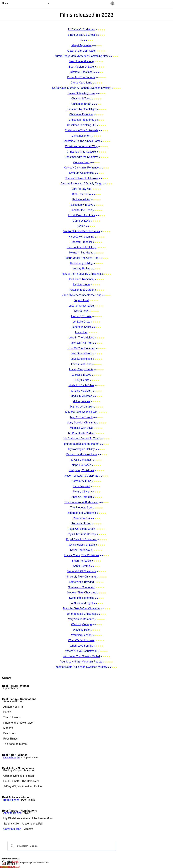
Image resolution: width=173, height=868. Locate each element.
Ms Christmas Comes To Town (81, 438)
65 (81, 40)
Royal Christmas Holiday (81, 534)
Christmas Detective (81, 114)
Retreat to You (81, 518)
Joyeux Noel (81, 300)
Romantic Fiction (81, 523)
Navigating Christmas (81, 470)
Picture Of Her (81, 492)
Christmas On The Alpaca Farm (81, 141)
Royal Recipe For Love (81, 545)
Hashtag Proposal (81, 242)
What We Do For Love (81, 640)
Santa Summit (81, 566)
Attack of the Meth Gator (81, 51)
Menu (5, 3)
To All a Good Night (81, 603)
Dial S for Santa (81, 194)
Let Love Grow (81, 322)
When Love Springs (81, 646)
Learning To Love (81, 316)
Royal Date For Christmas (81, 539)
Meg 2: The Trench (81, 417)
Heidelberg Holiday (81, 263)
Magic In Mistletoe (81, 396)
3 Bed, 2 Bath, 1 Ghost (81, 35)
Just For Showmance (81, 306)
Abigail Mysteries (81, 45)
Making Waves (81, 401)
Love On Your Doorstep (81, 348)
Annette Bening (12, 813)
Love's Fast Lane (81, 364)
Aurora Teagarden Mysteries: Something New (82, 56)
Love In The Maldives (81, 338)
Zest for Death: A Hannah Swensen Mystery (81, 667)
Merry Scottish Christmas (81, 423)
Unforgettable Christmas (82, 614)
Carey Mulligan (12, 829)
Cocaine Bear (81, 162)
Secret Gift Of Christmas (81, 571)
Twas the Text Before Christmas (81, 608)
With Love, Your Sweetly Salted (81, 656)
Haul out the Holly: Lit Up (81, 247)
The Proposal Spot (81, 508)
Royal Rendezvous (81, 550)
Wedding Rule (81, 630)
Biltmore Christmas (81, 72)
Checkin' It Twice (81, 99)
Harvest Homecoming (81, 237)
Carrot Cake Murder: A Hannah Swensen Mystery (81, 88)
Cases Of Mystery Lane (81, 93)
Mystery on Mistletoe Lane (81, 454)
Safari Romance (81, 561)
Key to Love (81, 311)
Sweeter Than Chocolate (82, 593)
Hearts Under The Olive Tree (81, 258)
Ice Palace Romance (81, 279)
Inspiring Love (81, 284)
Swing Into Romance (81, 598)
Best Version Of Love (81, 67)
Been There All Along (81, 61)
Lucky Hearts (81, 380)
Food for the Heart (81, 210)
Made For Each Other (81, 385)
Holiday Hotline (81, 269)
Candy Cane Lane (81, 83)
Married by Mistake (81, 407)
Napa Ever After (81, 465)
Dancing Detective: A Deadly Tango (81, 184)
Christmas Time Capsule (81, 152)
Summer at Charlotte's (81, 587)
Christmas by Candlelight (81, 109)
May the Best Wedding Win (81, 412)
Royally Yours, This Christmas (81, 555)
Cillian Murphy (12, 757)
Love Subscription (81, 359)
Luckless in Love (81, 375)
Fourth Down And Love (81, 215)
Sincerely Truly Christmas (81, 577)
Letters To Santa (81, 327)
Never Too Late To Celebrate (81, 476)
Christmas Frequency (81, 120)
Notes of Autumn (81, 481)
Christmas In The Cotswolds (81, 130)
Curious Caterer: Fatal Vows (81, 178)
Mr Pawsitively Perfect (81, 433)
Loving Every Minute (81, 369)
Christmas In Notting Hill (81, 125)
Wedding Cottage (81, 624)
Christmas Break (81, 104)
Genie (81, 226)
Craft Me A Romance (81, 173)
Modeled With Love (81, 428)
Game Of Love (81, 221)
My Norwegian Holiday (81, 449)
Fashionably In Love (81, 205)
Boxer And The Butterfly (81, 77)
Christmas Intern (81, 136)
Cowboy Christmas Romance (81, 168)
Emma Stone (11, 800)
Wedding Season (81, 635)
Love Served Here (81, 353)
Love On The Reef (81, 343)
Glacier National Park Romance (81, 231)
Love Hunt (81, 332)
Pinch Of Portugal (81, 497)
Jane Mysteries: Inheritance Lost (81, 295)
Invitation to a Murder (81, 290)
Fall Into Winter (81, 199)
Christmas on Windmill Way (81, 146)
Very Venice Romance (81, 619)
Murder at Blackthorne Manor (81, 444)
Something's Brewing (81, 582)
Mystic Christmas (81, 460)
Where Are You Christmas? (81, 651)
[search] (61, 846)
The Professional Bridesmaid (82, 502)
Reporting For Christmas (81, 513)
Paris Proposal (81, 486)
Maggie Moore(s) (81, 391)
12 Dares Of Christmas (81, 29)
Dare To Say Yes (81, 189)
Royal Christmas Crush (81, 529)
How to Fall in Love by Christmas (81, 274)
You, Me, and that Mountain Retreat (81, 662)
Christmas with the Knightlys (81, 157)
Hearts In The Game (81, 253)
